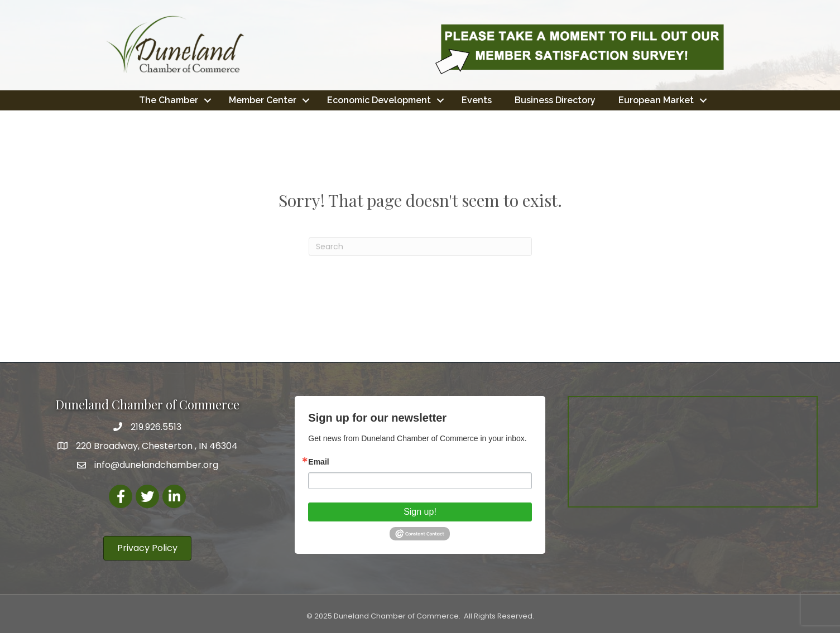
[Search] (420, 247)
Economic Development (379, 100)
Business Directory (555, 100)
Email (318, 462)
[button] (147, 548)
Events (477, 100)
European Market (656, 100)
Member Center (263, 100)
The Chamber (169, 100)
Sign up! (420, 512)
